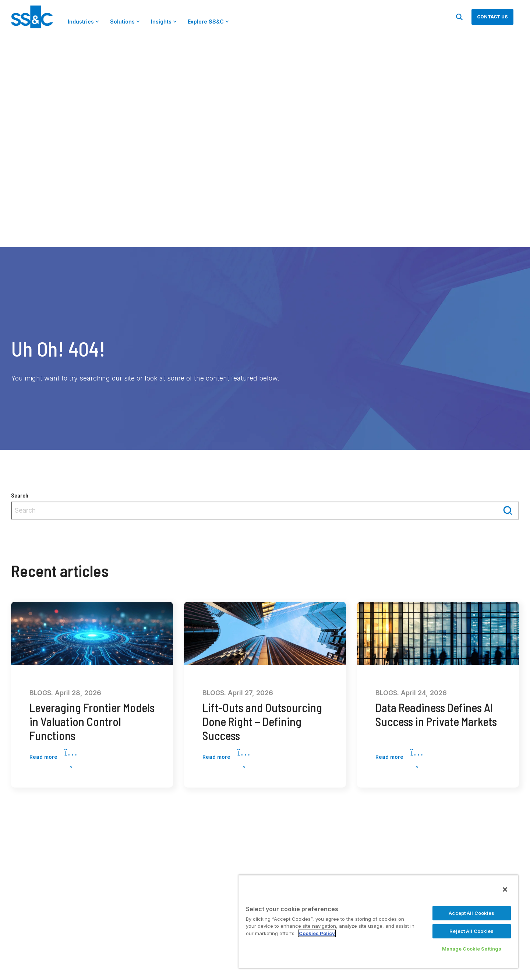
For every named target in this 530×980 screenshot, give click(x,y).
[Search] (459, 17)
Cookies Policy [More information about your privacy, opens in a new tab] (317, 933)
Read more (53, 757)
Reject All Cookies (471, 931)
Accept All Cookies (471, 913)
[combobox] (265, 511)
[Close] (505, 889)
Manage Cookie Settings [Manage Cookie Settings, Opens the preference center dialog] (472, 949)
